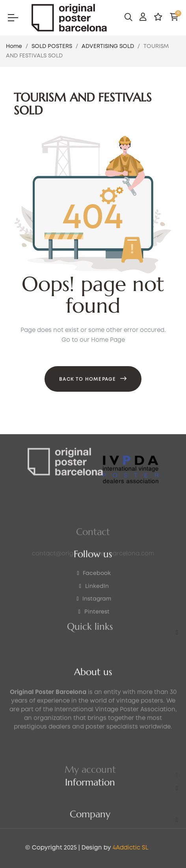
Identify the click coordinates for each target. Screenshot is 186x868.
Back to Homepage (87, 379)
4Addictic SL (77, 848)
